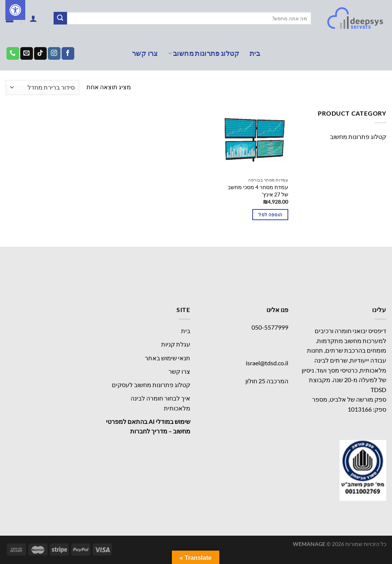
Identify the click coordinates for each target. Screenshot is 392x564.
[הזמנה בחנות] (42, 87)
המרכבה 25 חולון (267, 381)
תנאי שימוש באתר (167, 358)
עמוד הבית (371, 87)
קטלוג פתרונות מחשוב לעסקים (151, 385)
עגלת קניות (176, 344)
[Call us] (13, 54)
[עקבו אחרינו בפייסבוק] (68, 54)
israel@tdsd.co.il (267, 363)
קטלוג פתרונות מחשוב (204, 53)
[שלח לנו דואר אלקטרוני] (27, 54)
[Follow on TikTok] (40, 54)
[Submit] (60, 18)
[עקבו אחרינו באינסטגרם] (54, 54)
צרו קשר (145, 53)
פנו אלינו (277, 310)
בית (255, 53)
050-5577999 (270, 327)
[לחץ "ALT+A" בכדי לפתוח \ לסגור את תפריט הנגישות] (15, 10)
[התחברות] (33, 18)
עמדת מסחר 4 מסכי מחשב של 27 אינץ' (258, 191)
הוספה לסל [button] (270, 215)
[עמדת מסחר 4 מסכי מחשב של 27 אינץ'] (256, 141)
